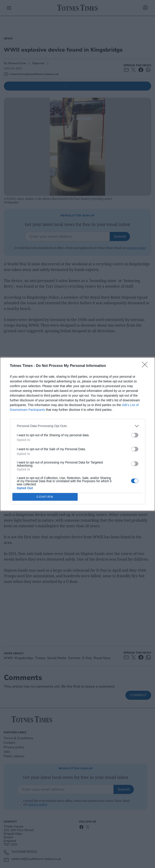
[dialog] (77, 434)
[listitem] (78, 426)
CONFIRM (45, 497)
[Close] (146, 366)
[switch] (135, 435)
